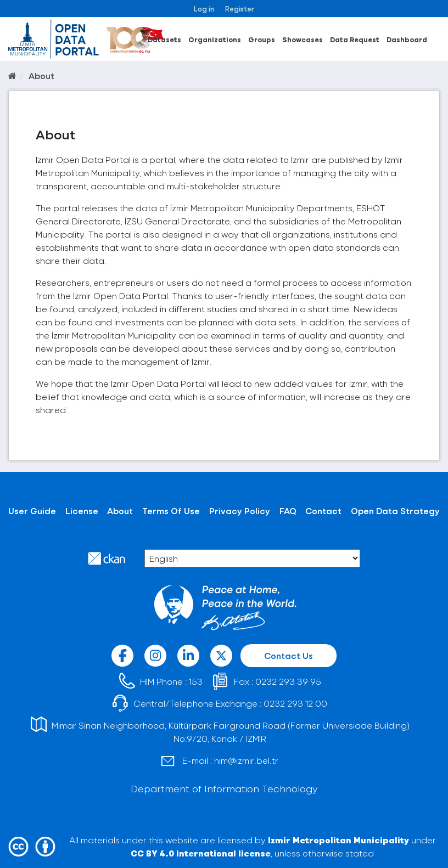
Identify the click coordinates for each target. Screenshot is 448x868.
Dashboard (407, 39)
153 (196, 681)
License (82, 511)
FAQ (288, 511)
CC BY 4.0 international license (201, 853)
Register (240, 9)
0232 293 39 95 (288, 681)
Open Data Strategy (395, 511)
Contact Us (289, 655)
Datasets (164, 39)
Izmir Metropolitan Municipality (338, 840)
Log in (204, 9)
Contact (323, 511)
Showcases (303, 39)
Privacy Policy (240, 511)
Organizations (215, 39)
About (41, 75)
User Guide (32, 511)
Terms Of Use (171, 511)
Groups (262, 39)
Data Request (355, 39)
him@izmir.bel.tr (246, 760)
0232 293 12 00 (295, 703)
